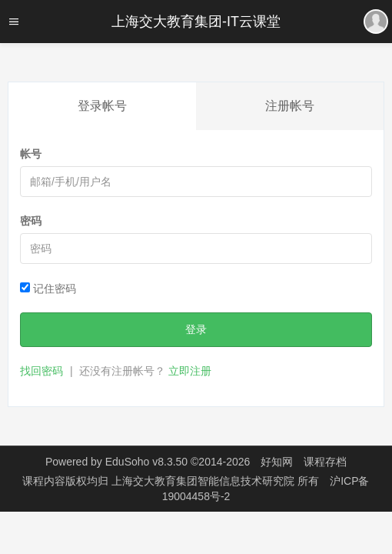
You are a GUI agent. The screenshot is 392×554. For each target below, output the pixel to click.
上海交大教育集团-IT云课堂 (196, 22)
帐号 (31, 154)
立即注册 (190, 371)
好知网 (277, 462)
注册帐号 (290, 106)
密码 (31, 221)
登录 (196, 329)
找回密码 (42, 371)
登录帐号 (102, 106)
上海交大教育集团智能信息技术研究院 (204, 481)
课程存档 (325, 462)
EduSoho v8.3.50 (146, 462)
